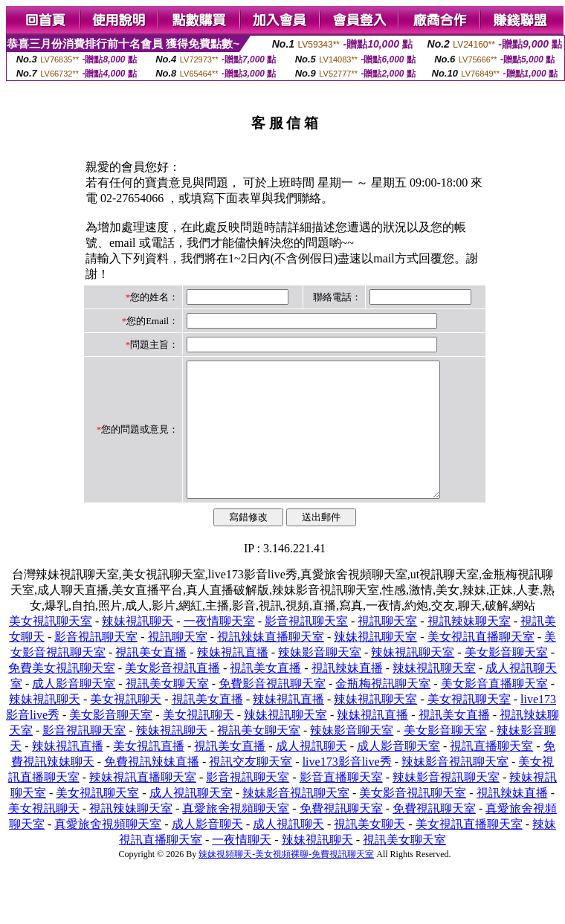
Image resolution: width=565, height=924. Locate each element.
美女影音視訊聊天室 (413, 820)
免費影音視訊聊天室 (272, 710)
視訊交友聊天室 (251, 788)
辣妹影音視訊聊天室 (455, 788)
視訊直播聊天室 (491, 773)
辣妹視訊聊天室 (375, 663)
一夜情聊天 (242, 866)
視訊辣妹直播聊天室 (271, 663)
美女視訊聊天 (126, 726)
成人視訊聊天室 (191, 820)
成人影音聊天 (207, 851)
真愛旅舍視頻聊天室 (236, 835)
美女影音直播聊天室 (494, 710)
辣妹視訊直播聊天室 (143, 804)
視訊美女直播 (151, 679)
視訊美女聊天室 (167, 710)
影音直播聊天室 (341, 804)
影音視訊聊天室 (306, 648)
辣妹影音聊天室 (320, 679)
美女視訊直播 (149, 773)
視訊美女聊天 (369, 851)
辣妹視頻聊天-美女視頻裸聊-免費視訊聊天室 (286, 881)
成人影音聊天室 (74, 710)
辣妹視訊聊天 (138, 648)
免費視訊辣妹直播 (152, 788)
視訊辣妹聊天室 (469, 648)
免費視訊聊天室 (341, 835)
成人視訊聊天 (311, 773)
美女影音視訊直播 (172, 695)
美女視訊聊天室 (51, 648)
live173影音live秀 (347, 788)
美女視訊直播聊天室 (481, 663)
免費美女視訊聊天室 (62, 695)
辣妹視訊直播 (233, 679)
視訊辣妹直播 (347, 695)
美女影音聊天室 (506, 679)
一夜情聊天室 (219, 648)
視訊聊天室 (387, 648)
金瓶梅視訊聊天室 (383, 710)
